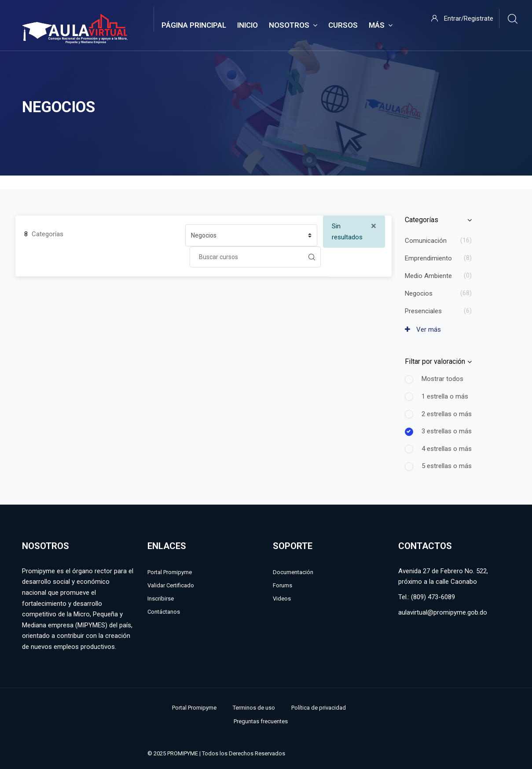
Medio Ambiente (428, 276)
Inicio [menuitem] (248, 25)
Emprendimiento (428, 258)
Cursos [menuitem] (343, 25)
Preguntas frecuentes (261, 721)
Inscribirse (161, 599)
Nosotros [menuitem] (293, 26)
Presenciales (423, 311)
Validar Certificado (171, 585)
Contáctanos (164, 612)
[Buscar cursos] (246, 257)
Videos (282, 599)
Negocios (419, 293)
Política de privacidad (319, 708)
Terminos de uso (254, 708)
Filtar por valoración (435, 361)
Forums (283, 585)
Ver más (423, 330)
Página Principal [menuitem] (194, 25)
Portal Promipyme (170, 572)
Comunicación (426, 241)
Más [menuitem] (381, 26)
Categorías (422, 220)
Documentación (293, 572)
